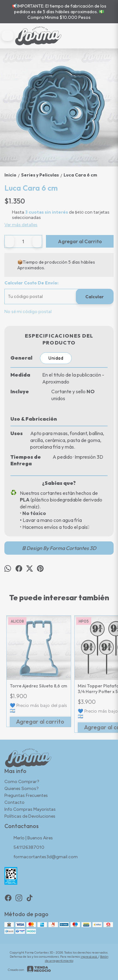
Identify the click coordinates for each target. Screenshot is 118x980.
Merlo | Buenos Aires (29, 838)
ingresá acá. (89, 957)
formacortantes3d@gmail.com (41, 857)
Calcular (95, 297)
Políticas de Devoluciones (30, 816)
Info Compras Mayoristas (30, 809)
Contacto (14, 802)
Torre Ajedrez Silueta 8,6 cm (38, 686)
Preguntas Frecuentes (26, 795)
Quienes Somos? (22, 789)
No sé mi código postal (28, 312)
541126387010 (24, 848)
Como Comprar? (22, 782)
